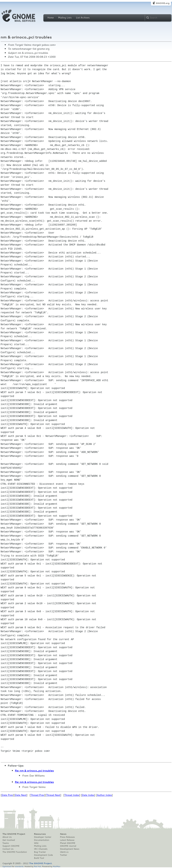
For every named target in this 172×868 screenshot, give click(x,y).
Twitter (63, 855)
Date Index (88, 795)
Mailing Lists (65, 18)
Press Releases (67, 837)
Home (51, 18)
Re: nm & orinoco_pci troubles (34, 771)
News (63, 834)
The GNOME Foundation (15, 852)
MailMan (57, 866)
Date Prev (7, 795)
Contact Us (8, 849)
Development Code (43, 855)
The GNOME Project (14, 834)
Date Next (21, 795)
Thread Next (53, 795)
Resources (40, 834)
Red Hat (37, 866)
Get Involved (9, 840)
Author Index (104, 795)
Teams (6, 843)
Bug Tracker (40, 852)
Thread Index (72, 795)
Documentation (42, 840)
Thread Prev (37, 795)
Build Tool (39, 858)
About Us (7, 837)
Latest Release (67, 840)
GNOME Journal (68, 846)
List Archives (83, 18)
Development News (70, 849)
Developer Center (43, 837)
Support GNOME (11, 846)
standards (19, 866)
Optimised (7, 866)
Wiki (36, 843)
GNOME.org (162, 3)
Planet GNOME (68, 843)
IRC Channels (41, 849)
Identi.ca (64, 852)
